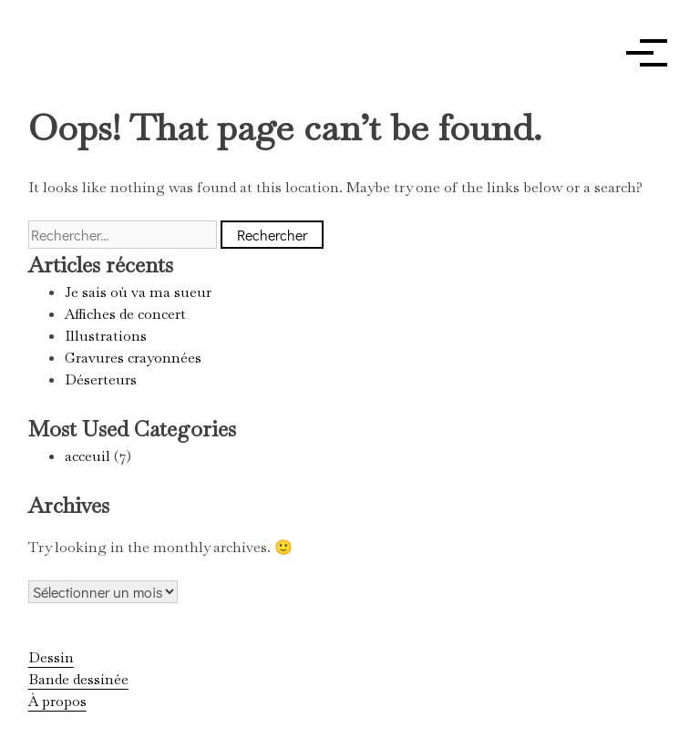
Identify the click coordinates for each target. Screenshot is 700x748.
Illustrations (106, 336)
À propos (57, 701)
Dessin (51, 657)
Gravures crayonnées (133, 358)
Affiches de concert (125, 314)
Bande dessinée (78, 679)
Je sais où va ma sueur (138, 292)
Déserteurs (101, 379)
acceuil (87, 456)
